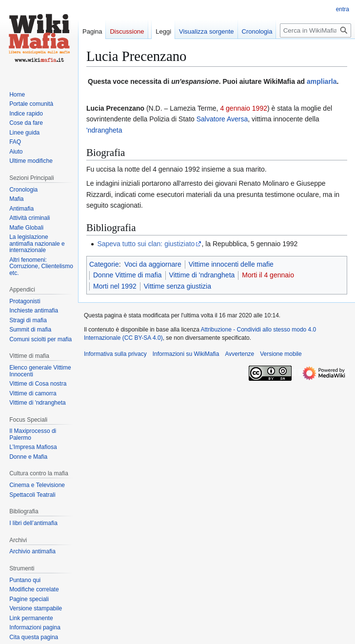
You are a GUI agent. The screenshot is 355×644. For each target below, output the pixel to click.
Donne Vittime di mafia (128, 275)
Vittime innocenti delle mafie (231, 264)
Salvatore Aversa (222, 119)
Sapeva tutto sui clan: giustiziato (146, 244)
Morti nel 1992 (115, 286)
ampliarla (322, 81)
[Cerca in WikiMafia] (316, 30)
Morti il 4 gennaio (268, 275)
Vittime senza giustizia (177, 286)
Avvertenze (239, 354)
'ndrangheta (104, 130)
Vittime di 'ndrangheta (202, 275)
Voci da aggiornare (153, 264)
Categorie (104, 264)
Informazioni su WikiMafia (186, 354)
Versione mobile (281, 354)
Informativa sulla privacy (115, 354)
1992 (260, 108)
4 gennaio (235, 108)
